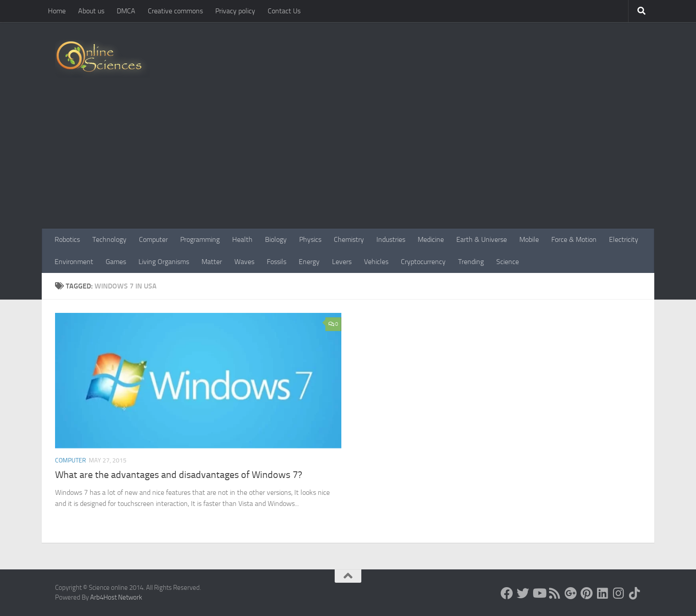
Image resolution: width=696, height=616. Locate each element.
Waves (244, 262)
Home (57, 11)
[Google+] (571, 593)
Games (116, 262)
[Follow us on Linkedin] (603, 593)
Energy (309, 262)
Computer (153, 239)
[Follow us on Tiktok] (635, 593)
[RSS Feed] (555, 593)
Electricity (624, 239)
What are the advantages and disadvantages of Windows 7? (179, 475)
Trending (471, 262)
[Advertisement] (348, 162)
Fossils (277, 262)
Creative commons (175, 11)
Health (242, 239)
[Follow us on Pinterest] (587, 593)
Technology (109, 239)
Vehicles (376, 262)
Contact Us (284, 11)
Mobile (529, 239)
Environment (74, 262)
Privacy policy (235, 11)
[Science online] (507, 593)
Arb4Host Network (116, 597)
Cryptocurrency (423, 262)
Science (508, 262)
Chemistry (349, 239)
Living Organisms (164, 262)
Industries (391, 239)
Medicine (431, 239)
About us (91, 11)
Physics (310, 239)
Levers (342, 262)
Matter (212, 262)
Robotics (67, 239)
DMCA (126, 11)
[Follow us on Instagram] (619, 593)
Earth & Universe (482, 239)
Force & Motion (574, 239)
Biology (276, 239)
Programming (200, 239)
